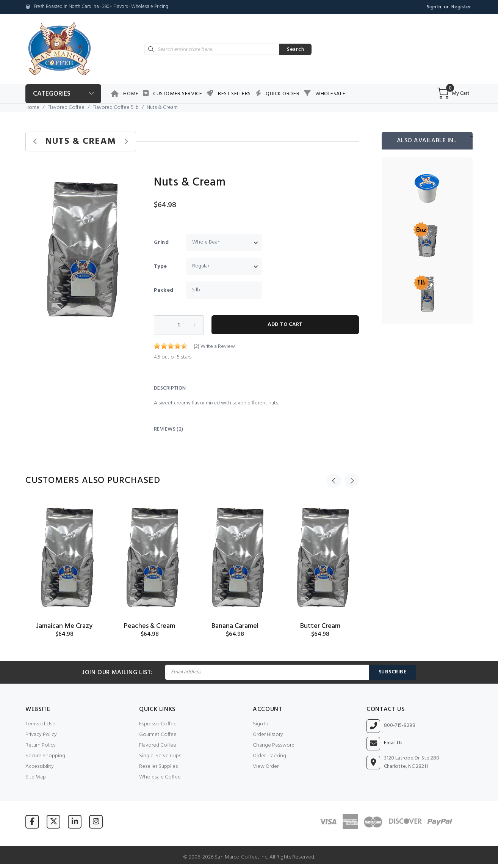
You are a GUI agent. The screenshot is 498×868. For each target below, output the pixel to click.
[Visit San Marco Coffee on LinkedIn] (75, 822)
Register (461, 7)
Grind (161, 243)
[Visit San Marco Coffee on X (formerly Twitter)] (53, 822)
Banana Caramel (235, 626)
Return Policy (41, 745)
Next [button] (352, 481)
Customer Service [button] (178, 94)
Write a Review (218, 347)
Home (131, 94)
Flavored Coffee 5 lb (116, 108)
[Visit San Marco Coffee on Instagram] (96, 822)
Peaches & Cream (150, 626)
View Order (266, 767)
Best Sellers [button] (234, 94)
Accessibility (40, 767)
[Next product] (126, 142)
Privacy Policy (41, 735)
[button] (125, 176)
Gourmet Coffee (158, 735)
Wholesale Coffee (160, 777)
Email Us (393, 743)
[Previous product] (35, 142)
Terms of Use (40, 724)
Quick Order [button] (283, 94)
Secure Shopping (45, 756)
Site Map (36, 777)
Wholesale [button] (330, 94)
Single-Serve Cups (160, 756)
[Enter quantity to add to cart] (179, 325)
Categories (52, 94)
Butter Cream (320, 626)
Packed (164, 290)
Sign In (434, 7)
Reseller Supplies (158, 767)
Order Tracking (269, 756)
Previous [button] (334, 481)
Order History (268, 735)
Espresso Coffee (158, 724)
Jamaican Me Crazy (64, 626)
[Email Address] (267, 672)
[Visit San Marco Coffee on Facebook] (32, 822)
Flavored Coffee (66, 108)
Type (161, 267)
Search (295, 50)
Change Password (274, 745)
